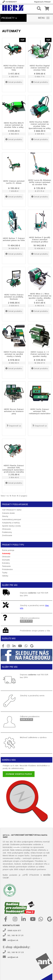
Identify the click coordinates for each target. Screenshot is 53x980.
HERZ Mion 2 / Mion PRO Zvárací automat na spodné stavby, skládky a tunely (40, 297)
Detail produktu (14, 82)
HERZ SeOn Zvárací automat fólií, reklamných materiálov (40, 411)
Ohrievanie (6, 529)
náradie (17, 847)
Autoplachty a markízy (11, 523)
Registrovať (39, 2)
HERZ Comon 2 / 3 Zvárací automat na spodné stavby (40, 354)
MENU (44, 18)
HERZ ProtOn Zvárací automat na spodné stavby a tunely (14, 354)
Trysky (5, 573)
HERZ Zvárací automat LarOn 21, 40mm (14, 182)
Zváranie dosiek (8, 513)
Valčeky (5, 576)
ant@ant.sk (13, 940)
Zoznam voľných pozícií (19, 774)
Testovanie (6, 566)
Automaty (6, 553)
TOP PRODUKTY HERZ (12, 510)
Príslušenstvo (7, 569)
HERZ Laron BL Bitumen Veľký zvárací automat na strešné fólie (40, 182)
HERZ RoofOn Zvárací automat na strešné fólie (14, 68)
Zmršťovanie (7, 535)
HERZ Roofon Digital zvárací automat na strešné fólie (40, 68)
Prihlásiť (47, 2)
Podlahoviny (7, 532)
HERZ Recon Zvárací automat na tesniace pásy (14, 411)
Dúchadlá (6, 560)
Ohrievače (6, 557)
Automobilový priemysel (11, 519)
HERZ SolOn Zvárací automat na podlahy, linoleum (14, 297)
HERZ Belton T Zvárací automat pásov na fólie (14, 239)
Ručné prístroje (8, 550)
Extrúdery (6, 563)
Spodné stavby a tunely (11, 526)
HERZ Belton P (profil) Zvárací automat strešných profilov (40, 240)
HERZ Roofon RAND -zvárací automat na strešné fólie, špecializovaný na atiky (40, 125)
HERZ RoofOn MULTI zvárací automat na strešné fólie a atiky (14, 125)
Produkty (9, 18)
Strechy (5, 516)
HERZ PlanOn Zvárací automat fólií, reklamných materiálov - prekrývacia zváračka (14, 469)
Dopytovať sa (14, 426)
